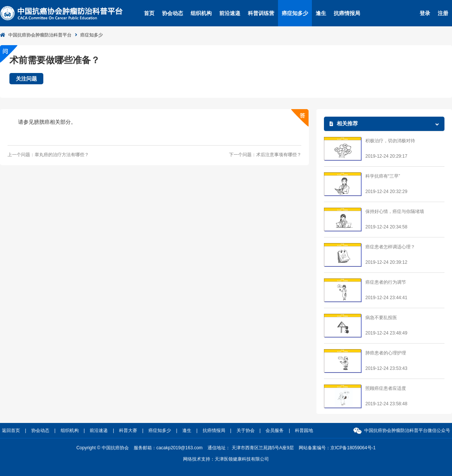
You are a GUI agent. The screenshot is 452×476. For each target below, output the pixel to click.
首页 (149, 13)
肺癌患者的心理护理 (386, 353)
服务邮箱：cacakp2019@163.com (168, 448)
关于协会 (246, 430)
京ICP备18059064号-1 (353, 448)
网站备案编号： (337, 448)
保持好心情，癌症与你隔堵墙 (395, 211)
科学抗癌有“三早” (383, 176)
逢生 (321, 13)
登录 (425, 13)
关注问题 (26, 79)
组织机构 (201, 13)
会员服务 (275, 430)
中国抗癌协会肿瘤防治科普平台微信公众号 (407, 430)
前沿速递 (230, 13)
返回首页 (11, 430)
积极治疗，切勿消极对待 (390, 141)
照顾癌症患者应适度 (386, 388)
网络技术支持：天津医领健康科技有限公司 (226, 459)
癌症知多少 (295, 13)
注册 (443, 13)
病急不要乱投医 (381, 318)
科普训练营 (261, 13)
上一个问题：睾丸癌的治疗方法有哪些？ (48, 155)
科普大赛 (128, 430)
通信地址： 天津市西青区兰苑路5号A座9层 (251, 448)
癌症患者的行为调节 (386, 282)
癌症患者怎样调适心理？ (390, 247)
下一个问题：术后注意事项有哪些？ (265, 155)
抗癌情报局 (347, 13)
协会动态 (173, 13)
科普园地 (304, 430)
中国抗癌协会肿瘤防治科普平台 (40, 35)
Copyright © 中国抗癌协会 (103, 448)
